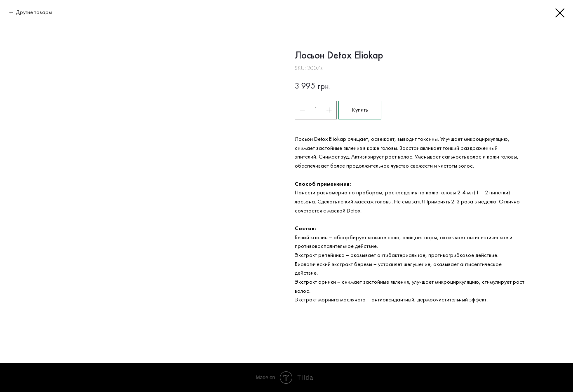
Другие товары (34, 13)
